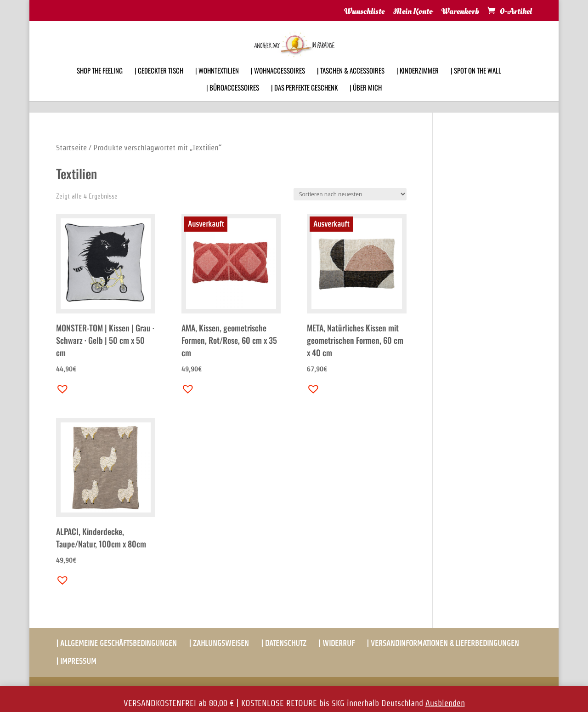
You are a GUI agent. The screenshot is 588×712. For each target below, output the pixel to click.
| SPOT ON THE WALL (476, 83)
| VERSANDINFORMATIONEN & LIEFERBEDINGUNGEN (443, 643)
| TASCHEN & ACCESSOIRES (351, 83)
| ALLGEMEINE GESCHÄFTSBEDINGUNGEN (116, 643)
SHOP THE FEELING (100, 83)
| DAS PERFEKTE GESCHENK (304, 100)
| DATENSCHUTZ (284, 643)
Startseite (71, 148)
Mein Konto (413, 12)
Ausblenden (445, 703)
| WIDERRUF (336, 643)
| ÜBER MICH (366, 100)
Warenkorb (460, 12)
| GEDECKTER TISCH (159, 83)
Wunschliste (364, 12)
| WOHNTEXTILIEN (217, 83)
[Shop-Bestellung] (350, 194)
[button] (60, 387)
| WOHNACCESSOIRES (278, 83)
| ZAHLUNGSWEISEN (219, 643)
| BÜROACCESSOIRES (233, 100)
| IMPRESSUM (76, 661)
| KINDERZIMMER (418, 83)
